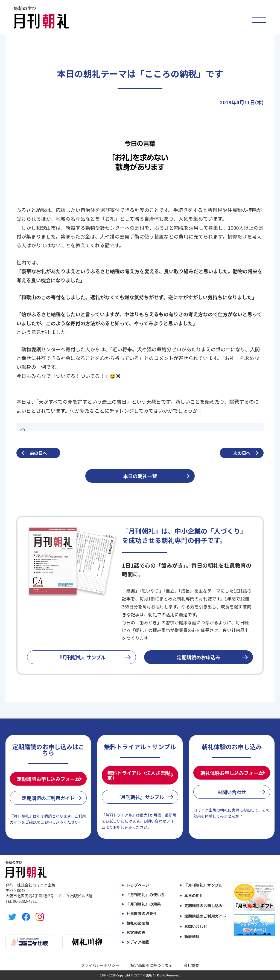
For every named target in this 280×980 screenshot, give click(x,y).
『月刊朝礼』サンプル (81, 657)
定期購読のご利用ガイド (48, 798)
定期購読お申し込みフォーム (48, 779)
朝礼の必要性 (138, 923)
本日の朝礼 (194, 896)
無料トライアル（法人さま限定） (139, 775)
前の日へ (38, 453)
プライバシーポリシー (100, 965)
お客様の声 (136, 932)
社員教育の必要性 (142, 914)
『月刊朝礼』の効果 (144, 904)
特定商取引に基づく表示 (151, 965)
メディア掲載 (138, 942)
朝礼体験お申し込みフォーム (232, 773)
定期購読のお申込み (199, 657)
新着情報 (192, 937)
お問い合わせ (232, 792)
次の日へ (242, 453)
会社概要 (191, 965)
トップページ (138, 885)
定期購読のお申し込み (203, 906)
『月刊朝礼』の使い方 (145, 895)
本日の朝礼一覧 (140, 476)
